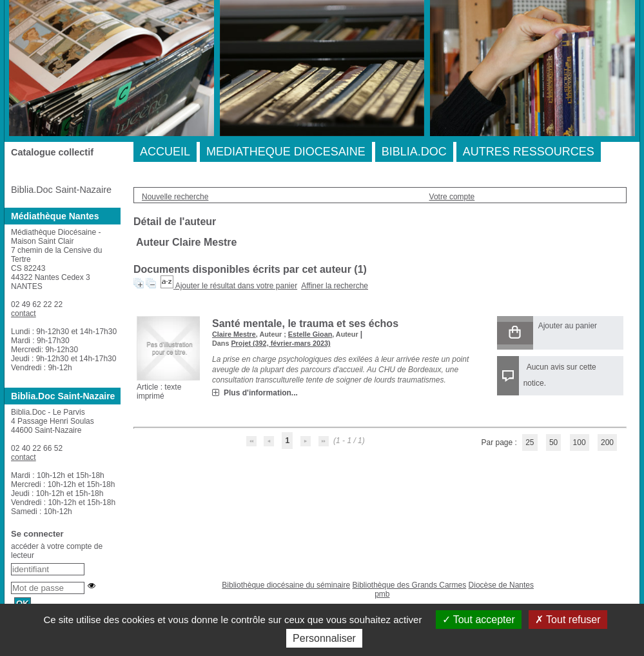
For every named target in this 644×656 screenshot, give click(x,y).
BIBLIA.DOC (414, 152)
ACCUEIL (165, 152)
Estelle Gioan (310, 334)
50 (553, 442)
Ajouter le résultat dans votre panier (236, 286)
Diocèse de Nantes (501, 585)
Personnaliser (324, 638)
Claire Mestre (234, 334)
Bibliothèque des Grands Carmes (409, 585)
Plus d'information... (261, 393)
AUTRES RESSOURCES (529, 152)
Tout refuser (568, 620)
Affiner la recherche (335, 286)
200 (607, 442)
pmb (382, 594)
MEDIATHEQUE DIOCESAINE (286, 152)
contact (24, 313)
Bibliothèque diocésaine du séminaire (286, 585)
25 (530, 442)
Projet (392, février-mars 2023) (280, 343)
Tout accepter (479, 620)
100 (580, 442)
